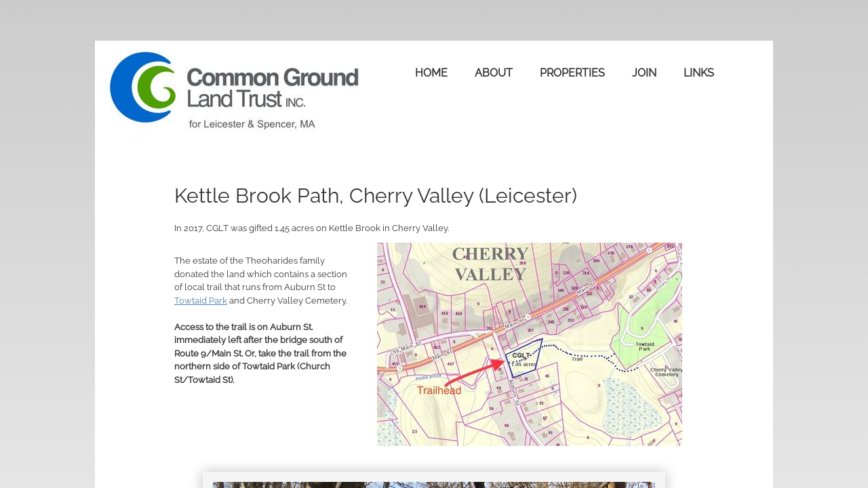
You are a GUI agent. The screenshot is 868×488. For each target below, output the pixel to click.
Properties (572, 73)
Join (644, 73)
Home (431, 73)
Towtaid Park (201, 301)
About (494, 73)
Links (699, 73)
